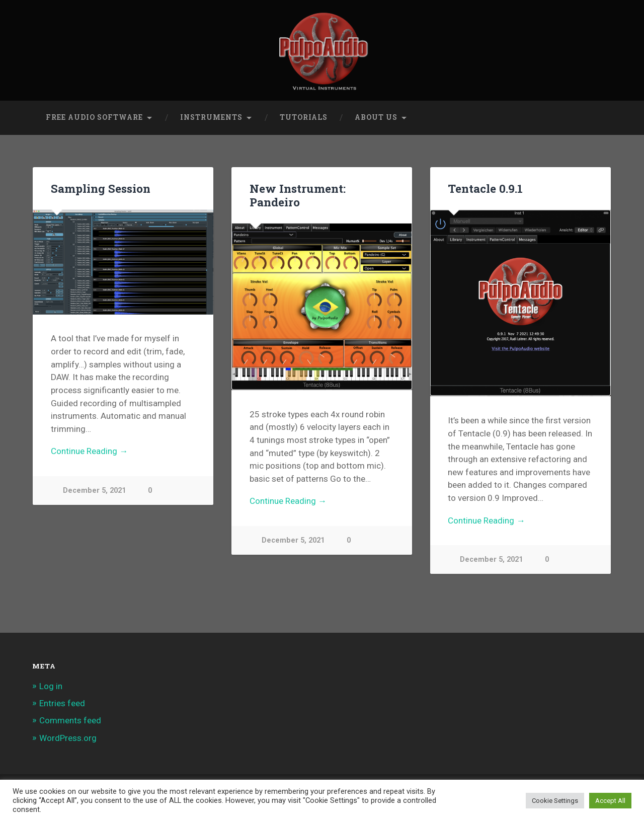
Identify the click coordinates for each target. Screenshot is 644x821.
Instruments (211, 117)
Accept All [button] (610, 801)
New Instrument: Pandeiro (298, 195)
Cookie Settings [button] (555, 801)
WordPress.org (68, 738)
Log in (51, 686)
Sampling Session (101, 188)
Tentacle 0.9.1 (485, 188)
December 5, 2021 (94, 491)
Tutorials (304, 117)
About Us (376, 117)
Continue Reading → (89, 451)
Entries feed (62, 703)
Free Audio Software (94, 117)
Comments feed (70, 720)
